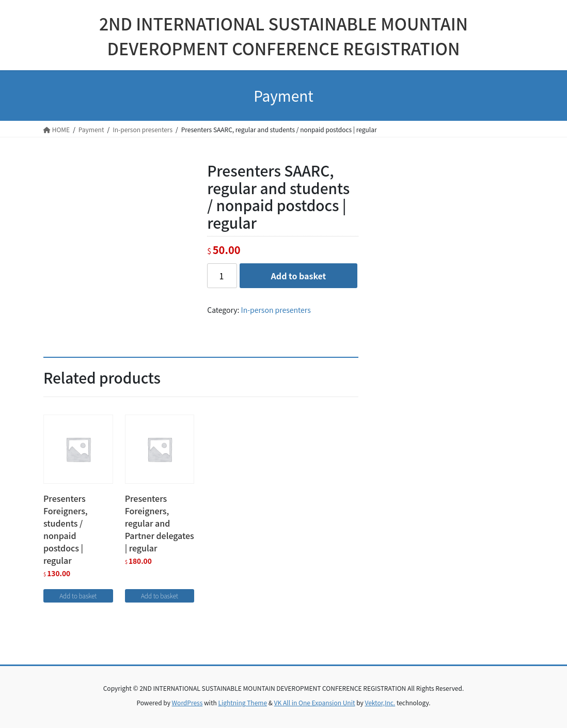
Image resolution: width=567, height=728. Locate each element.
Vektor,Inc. (380, 702)
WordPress (187, 702)
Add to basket (299, 276)
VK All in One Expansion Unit (315, 702)
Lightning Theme (242, 702)
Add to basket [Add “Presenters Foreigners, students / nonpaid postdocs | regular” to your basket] (78, 596)
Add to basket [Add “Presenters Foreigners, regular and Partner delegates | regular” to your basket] (160, 596)
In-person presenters (276, 310)
